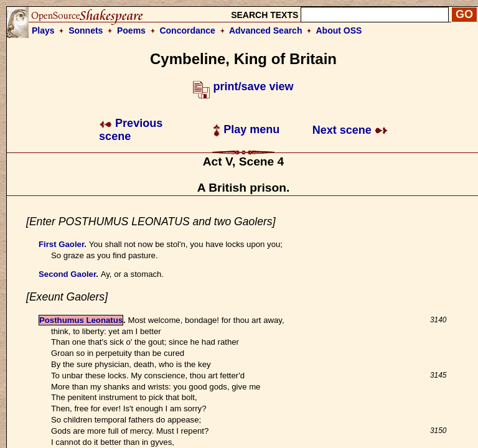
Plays (43, 30)
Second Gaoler (67, 274)
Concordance (187, 30)
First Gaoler (61, 244)
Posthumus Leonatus (81, 320)
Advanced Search (266, 30)
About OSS (339, 30)
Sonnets (86, 30)
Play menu (246, 129)
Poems (131, 30)
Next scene (350, 130)
